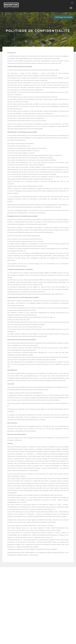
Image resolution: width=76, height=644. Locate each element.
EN (72, 3)
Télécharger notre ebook (63, 17)
